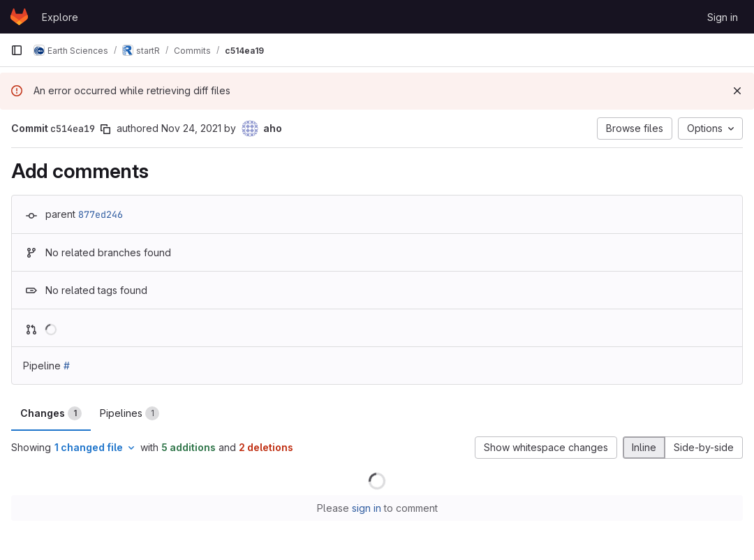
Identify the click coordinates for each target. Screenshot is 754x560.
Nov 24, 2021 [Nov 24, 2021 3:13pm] (191, 128)
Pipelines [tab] (130, 413)
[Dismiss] (737, 91)
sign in (367, 508)
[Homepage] (19, 17)
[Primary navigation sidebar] (17, 50)
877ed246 (101, 214)
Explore (60, 17)
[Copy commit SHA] (105, 129)
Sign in (723, 17)
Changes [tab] (51, 413)
